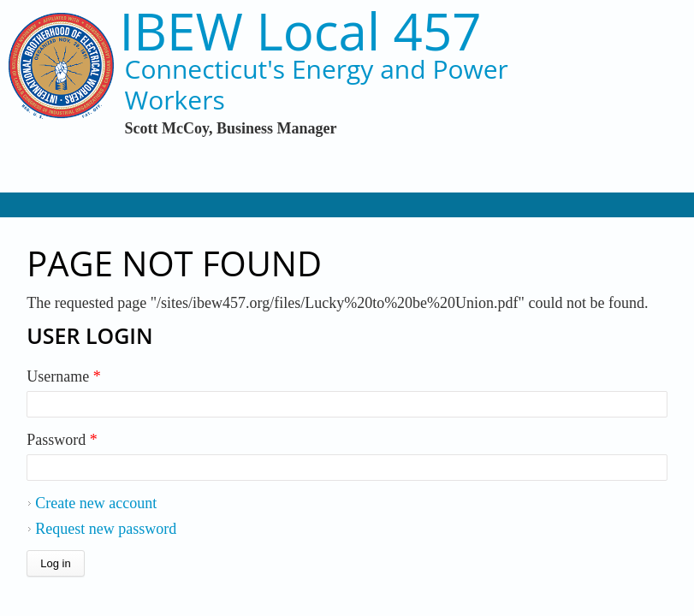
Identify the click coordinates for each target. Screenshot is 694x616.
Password (62, 440)
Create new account (96, 503)
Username (63, 376)
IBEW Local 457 (301, 31)
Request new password (106, 529)
